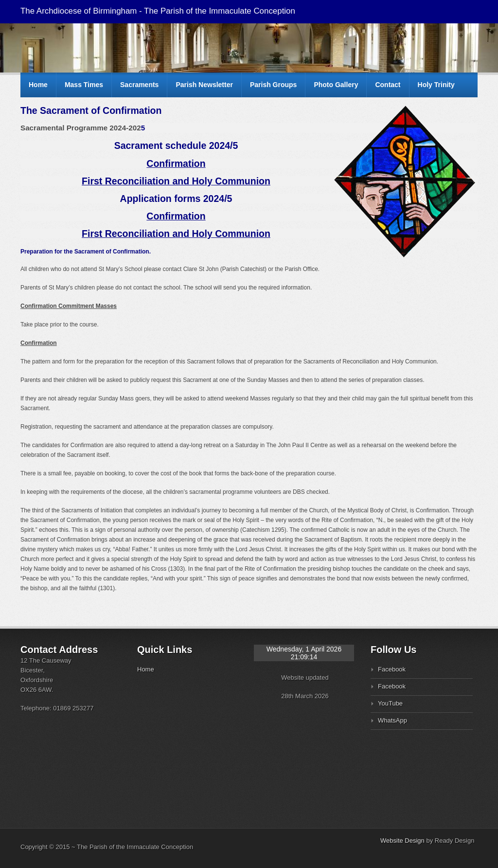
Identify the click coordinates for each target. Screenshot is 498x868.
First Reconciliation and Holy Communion (176, 181)
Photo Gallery (336, 85)
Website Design (402, 841)
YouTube (390, 703)
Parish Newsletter (204, 85)
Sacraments (139, 85)
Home (38, 85)
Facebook (392, 669)
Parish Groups (273, 85)
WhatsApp (392, 720)
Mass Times (84, 85)
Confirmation (176, 163)
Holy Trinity (436, 85)
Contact (388, 85)
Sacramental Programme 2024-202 (81, 128)
